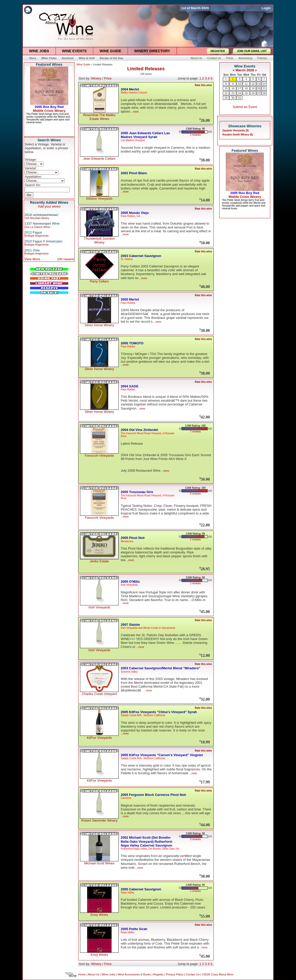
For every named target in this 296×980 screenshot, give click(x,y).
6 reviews (195, 494)
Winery (96, 78)
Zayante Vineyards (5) (236, 131)
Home (82, 975)
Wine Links (109, 975)
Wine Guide (83, 65)
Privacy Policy (175, 975)
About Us (94, 975)
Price (108, 78)
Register (159, 975)
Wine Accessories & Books (134, 975)
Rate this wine (203, 85)
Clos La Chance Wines (37, 227)
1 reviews (195, 135)
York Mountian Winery (37, 218)
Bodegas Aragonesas (37, 236)
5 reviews (195, 839)
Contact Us (193, 975)
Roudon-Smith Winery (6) (238, 135)
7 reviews (195, 432)
